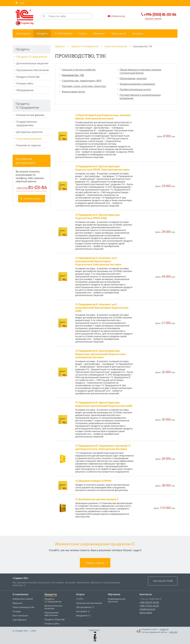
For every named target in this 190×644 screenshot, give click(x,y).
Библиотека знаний (23, 599)
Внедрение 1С (83, 616)
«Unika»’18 (164, 629)
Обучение (114, 594)
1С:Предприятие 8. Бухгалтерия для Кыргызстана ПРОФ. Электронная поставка (102, 168)
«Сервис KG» (20, 578)
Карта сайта (146, 613)
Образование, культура (133, 78)
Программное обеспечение (33, 70)
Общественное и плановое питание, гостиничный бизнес (141, 71)
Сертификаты (20, 620)
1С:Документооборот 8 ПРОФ (93, 481)
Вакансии (18, 603)
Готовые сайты (25, 83)
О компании (20, 594)
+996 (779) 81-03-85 (149, 606)
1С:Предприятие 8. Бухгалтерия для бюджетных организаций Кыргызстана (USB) (104, 404)
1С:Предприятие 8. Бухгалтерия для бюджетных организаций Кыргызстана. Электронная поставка (101, 354)
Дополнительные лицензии (32, 63)
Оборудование (25, 90)
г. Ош (20, 3)
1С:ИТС (80, 599)
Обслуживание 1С (85, 607)
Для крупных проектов (29, 132)
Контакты (146, 594)
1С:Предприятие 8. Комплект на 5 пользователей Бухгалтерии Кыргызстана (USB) (102, 308)
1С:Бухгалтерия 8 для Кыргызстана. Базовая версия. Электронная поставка (103, 117)
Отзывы (17, 611)
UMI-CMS (173, 632)
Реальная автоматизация (89, 603)
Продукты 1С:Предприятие (32, 57)
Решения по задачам (29, 145)
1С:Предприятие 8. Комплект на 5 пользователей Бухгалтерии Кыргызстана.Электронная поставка (98, 261)
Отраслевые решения (29, 139)
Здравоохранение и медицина (137, 84)
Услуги (80, 594)
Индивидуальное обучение (117, 600)
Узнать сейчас (95, 563)
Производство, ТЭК (73, 75)
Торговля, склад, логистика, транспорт (84, 86)
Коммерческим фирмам (30, 115)
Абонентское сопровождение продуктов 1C (95, 544)
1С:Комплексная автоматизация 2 (97, 499)
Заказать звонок (153, 19)
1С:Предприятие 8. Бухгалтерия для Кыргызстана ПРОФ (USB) (97, 216)
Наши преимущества (23, 607)
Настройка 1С (83, 611)
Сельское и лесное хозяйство (79, 70)
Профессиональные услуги (135, 89)
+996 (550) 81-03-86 (149, 602)
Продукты (51, 594)
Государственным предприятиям (27, 123)
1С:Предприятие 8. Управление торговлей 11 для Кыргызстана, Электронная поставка (103, 447)
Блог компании (20, 616)
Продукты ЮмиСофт (28, 77)
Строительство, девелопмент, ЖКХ (81, 81)
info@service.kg (147, 609)
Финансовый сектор (73, 92)
